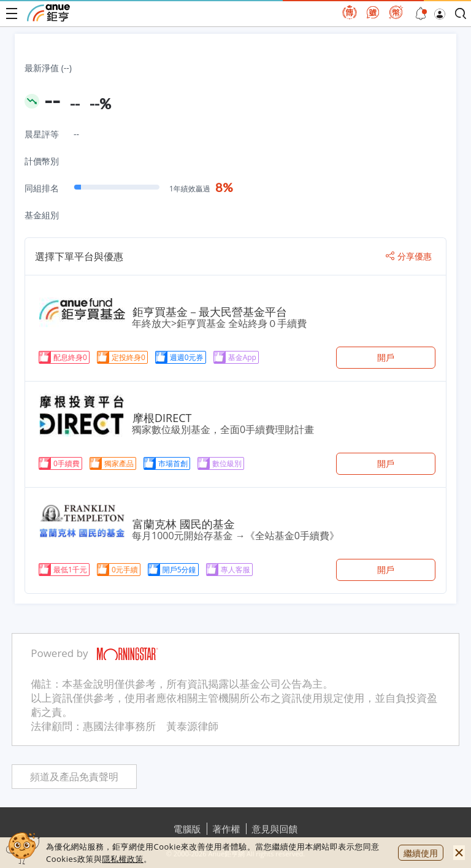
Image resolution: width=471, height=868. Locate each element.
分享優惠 (409, 256)
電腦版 (187, 829)
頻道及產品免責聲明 (74, 777)
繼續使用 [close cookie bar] (421, 853)
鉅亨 (48, 13)
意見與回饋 (275, 829)
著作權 (227, 829)
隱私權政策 (123, 859)
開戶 (386, 357)
